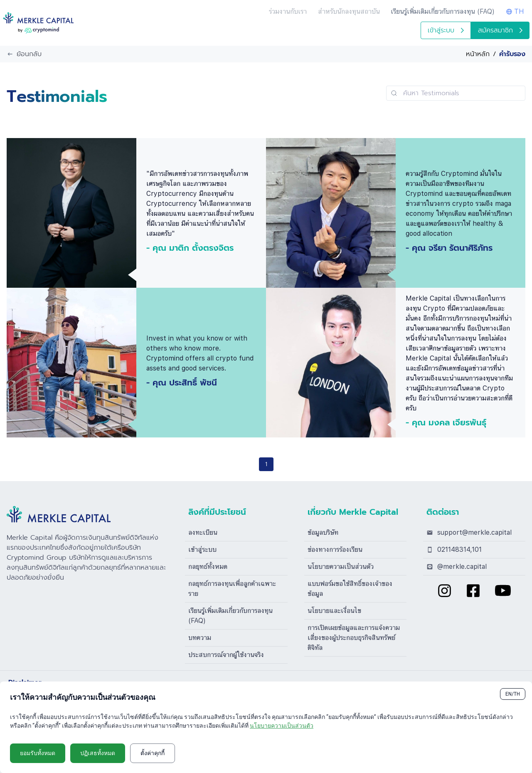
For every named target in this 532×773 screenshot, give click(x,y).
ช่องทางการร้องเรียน (335, 549)
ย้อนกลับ (24, 54)
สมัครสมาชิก (500, 30)
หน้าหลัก (478, 54)
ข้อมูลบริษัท (323, 532)
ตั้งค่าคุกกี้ (153, 753)
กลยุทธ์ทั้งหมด (208, 567)
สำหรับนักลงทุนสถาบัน (349, 11)
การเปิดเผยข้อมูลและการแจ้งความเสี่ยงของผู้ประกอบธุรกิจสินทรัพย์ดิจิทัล (354, 638)
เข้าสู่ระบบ (446, 30)
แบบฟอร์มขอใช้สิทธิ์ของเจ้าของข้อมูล (350, 589)
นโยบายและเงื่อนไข (334, 611)
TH (515, 11)
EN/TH (513, 694)
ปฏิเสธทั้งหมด (98, 753)
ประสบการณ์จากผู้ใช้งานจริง (226, 655)
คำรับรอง (512, 54)
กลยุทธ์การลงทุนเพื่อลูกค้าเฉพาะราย (232, 589)
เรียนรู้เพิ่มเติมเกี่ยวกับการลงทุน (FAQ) (230, 616)
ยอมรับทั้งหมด (38, 753)
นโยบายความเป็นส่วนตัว (341, 567)
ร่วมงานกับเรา (288, 11)
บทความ (200, 638)
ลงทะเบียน (203, 532)
